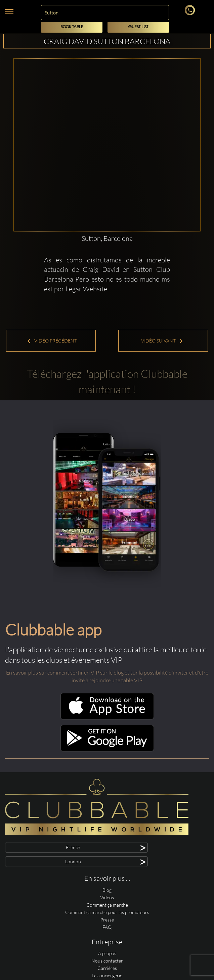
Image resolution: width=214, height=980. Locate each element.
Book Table (72, 27)
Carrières (107, 968)
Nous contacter (107, 961)
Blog (107, 890)
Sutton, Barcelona (107, 238)
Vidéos (107, 897)
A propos (107, 953)
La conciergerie (107, 975)
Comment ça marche (107, 905)
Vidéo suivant (162, 341)
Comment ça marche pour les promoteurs (107, 912)
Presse (107, 920)
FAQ (107, 927)
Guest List (138, 27)
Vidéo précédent (52, 341)
